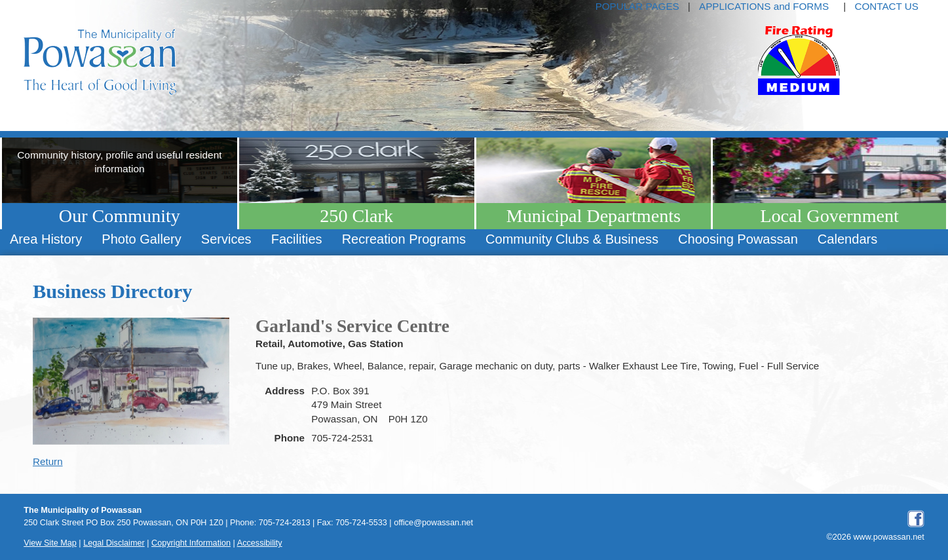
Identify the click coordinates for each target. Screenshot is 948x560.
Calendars (847, 239)
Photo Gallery (141, 239)
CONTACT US (886, 6)
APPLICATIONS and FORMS (764, 6)
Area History (46, 239)
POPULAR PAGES (637, 6)
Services (226, 239)
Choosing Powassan (738, 239)
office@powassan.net (433, 523)
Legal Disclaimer (114, 543)
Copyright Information (191, 543)
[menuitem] (46, 239)
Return (48, 461)
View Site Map (50, 543)
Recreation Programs (404, 239)
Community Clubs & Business (572, 239)
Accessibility (260, 543)
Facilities (297, 239)
